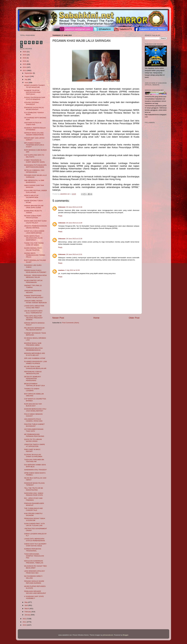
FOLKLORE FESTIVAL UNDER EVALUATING (36, 191)
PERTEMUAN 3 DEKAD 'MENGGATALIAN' (33, 373)
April (26, 605)
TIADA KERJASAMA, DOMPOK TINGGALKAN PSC (34, 556)
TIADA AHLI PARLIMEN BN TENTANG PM (34, 461)
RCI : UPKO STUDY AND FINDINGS (33, 499)
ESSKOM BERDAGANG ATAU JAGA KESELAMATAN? (35, 410)
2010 (25, 625)
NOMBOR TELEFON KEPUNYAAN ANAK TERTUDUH (32, 92)
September (29, 73)
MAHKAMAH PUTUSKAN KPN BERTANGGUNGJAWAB (35, 166)
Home (96, 318)
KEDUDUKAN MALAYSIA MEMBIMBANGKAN (33, 349)
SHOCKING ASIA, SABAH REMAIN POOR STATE (34, 494)
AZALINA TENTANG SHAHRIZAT (32, 103)
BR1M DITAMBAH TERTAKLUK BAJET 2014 (35, 385)
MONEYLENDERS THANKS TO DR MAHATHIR (34, 86)
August (27, 76)
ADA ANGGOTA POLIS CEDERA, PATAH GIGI (33, 420)
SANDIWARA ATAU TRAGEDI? (35, 470)
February (28, 612)
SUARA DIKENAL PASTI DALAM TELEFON (33, 249)
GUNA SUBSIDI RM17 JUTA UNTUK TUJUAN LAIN (34, 525)
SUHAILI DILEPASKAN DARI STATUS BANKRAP (35, 98)
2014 (25, 67)
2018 (25, 58)
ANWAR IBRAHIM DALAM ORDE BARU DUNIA (34, 207)
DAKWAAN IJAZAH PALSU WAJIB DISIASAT (34, 109)
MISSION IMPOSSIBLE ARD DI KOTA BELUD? (35, 354)
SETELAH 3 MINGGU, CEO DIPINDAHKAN (34, 171)
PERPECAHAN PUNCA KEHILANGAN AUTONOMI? (35, 271)
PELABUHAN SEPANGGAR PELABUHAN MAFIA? (34, 329)
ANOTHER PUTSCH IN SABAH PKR (33, 124)
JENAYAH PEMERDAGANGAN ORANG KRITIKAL (35, 227)
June (27, 83)
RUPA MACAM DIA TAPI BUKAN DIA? (33, 405)
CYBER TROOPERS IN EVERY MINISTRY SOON (34, 161)
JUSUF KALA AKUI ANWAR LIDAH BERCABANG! (34, 232)
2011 (25, 622)
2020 (25, 52)
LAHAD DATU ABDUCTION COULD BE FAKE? (34, 307)
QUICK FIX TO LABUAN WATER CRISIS (33, 440)
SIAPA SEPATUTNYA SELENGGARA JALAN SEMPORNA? (33, 238)
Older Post (134, 318)
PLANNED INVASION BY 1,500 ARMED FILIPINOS (36, 362)
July (26, 79)
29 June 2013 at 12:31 (74, 254)
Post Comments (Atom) (71, 323)
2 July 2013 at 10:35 (73, 270)
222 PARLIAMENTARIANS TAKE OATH (34, 430)
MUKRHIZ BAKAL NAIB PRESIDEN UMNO (33, 344)
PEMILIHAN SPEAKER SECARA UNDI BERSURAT (35, 592)
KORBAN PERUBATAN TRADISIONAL (33, 550)
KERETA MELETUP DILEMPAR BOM (31, 196)
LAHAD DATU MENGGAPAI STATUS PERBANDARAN (35, 540)
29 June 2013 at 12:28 (74, 207)
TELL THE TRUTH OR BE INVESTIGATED (34, 489)
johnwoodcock (108, 635)
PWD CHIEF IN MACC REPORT (32, 450)
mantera (61, 270)
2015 (25, 64)
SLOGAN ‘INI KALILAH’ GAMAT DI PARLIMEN (33, 456)
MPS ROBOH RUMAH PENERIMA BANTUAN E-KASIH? (34, 145)
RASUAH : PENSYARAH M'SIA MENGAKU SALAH (35, 276)
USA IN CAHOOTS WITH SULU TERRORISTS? (33, 312)
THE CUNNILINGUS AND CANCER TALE (33, 509)
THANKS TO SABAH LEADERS (32, 390)
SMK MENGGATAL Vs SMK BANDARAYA (34, 181)
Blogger (126, 635)
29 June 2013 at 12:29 (74, 223)
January (28, 615)
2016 (25, 61)
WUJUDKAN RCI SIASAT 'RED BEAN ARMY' (35, 567)
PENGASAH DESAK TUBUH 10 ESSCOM (35, 519)
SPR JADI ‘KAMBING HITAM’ (35, 358)
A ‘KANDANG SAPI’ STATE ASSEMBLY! (34, 597)
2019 (25, 55)
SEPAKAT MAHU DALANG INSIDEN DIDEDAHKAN (34, 134)
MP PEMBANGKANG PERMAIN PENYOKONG (34, 435)
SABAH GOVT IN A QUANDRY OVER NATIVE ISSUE (35, 545)
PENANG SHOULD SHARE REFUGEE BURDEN (34, 582)
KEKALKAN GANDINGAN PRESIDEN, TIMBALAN (34, 562)
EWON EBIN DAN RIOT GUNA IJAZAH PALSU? (35, 222)
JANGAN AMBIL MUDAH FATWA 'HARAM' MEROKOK (36, 302)
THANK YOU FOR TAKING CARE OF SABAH (34, 244)
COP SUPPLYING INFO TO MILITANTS (34, 156)
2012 (25, 619)
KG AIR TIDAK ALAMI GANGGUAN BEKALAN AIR (35, 367)
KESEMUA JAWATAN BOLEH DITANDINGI (35, 129)
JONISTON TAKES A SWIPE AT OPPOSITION (35, 445)
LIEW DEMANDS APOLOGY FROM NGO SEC (35, 572)
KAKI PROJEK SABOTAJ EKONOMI (33, 514)
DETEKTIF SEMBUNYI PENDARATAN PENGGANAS (33, 379)
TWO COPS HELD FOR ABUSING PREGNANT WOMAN (33, 318)
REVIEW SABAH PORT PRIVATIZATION (33, 217)
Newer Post (58, 318)
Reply (60, 216)
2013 (25, 70)
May (26, 602)
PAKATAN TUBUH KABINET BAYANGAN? (34, 425)
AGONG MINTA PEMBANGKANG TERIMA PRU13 (35, 255)
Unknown (62, 207)
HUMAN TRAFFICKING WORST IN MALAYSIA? (34, 297)
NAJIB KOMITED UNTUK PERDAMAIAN (33, 281)
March (27, 609)
